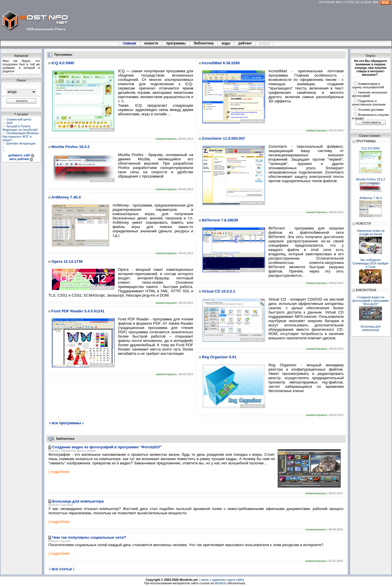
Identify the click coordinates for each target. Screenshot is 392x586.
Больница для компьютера (371, 328)
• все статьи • (62, 569)
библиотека (204, 43)
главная (130, 43)
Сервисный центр (19, 119)
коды (226, 43)
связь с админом (213, 580)
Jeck (9, 123)
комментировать (166, 139)
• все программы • (66, 423)
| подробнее (59, 472)
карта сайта (236, 580)
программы (176, 43)
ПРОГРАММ (327, 2)
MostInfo (220, 583)
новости (151, 43)
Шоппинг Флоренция (21, 143)
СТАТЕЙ (348, 2)
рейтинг (246, 43)
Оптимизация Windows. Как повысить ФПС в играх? (21, 137)
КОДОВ (366, 2)
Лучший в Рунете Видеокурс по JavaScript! (20, 128)
